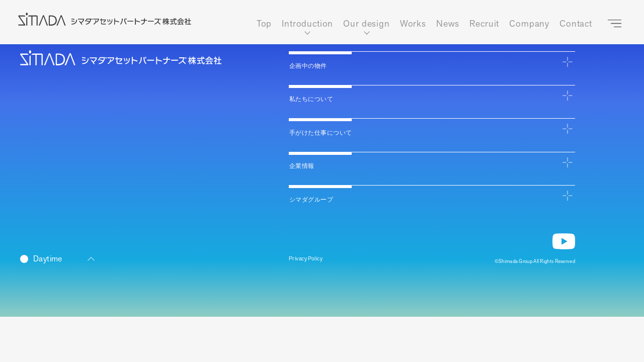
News (448, 24)
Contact (576, 24)
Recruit (484, 24)
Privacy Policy (311, 261)
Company (529, 24)
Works (413, 24)
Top (264, 24)
